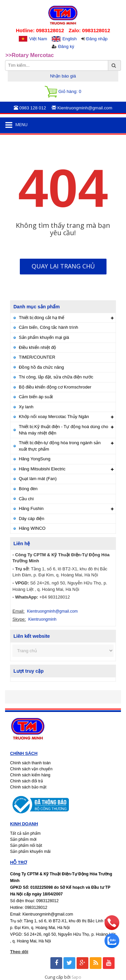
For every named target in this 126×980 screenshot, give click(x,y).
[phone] (112, 928)
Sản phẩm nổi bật (26, 845)
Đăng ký (66, 46)
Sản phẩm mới (23, 839)
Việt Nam (38, 39)
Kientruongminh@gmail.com (52, 611)
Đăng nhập (97, 39)
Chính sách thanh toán (30, 763)
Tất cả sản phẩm (25, 833)
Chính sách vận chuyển (31, 769)
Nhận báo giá (63, 76)
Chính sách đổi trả (27, 781)
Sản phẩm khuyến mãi (30, 852)
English (70, 39)
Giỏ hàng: (63, 92)
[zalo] (112, 946)
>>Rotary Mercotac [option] (30, 55)
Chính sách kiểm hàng (30, 775)
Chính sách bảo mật (28, 787)
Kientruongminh (42, 619)
